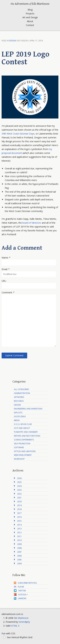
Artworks (19, 397)
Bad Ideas (19, 401)
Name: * (6, 258)
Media (17, 420)
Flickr (19, 587)
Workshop (19, 459)
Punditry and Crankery (26, 432)
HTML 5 (15, 626)
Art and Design (30, 17)
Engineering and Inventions (28, 409)
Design (13, 41)
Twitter (20, 591)
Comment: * (8, 292)
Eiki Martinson (21, 618)
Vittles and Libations (25, 451)
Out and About (22, 428)
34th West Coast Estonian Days (18, 134)
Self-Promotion (22, 444)
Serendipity (24, 622)
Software (19, 447)
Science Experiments (24, 440)
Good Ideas (20, 416)
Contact (30, 25)
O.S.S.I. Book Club (23, 424)
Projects (30, 13)
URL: (4, 281)
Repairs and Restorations (27, 436)
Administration (22, 393)
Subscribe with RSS (25, 583)
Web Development (23, 455)
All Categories (21, 389)
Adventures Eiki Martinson (30, 4)
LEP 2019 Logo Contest (26, 58)
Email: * (6, 269)
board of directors (32, 223)
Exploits (18, 413)
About (30, 21)
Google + (21, 595)
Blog (30, 10)
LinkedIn (20, 598)
